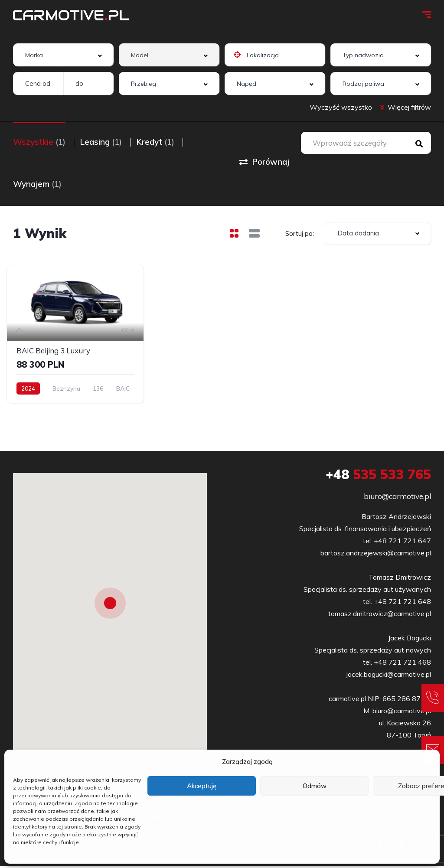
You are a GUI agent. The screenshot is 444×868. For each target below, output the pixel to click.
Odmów (315, 786)
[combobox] (63, 55)
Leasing (103, 142)
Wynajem (37, 184)
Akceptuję (202, 786)
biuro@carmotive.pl (397, 498)
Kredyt (160, 142)
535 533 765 (378, 476)
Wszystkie (39, 142)
